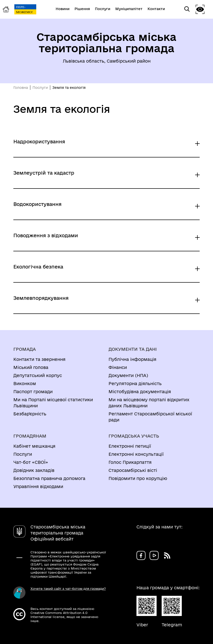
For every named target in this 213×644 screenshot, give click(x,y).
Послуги (40, 88)
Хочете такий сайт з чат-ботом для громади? (68, 588)
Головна (21, 88)
